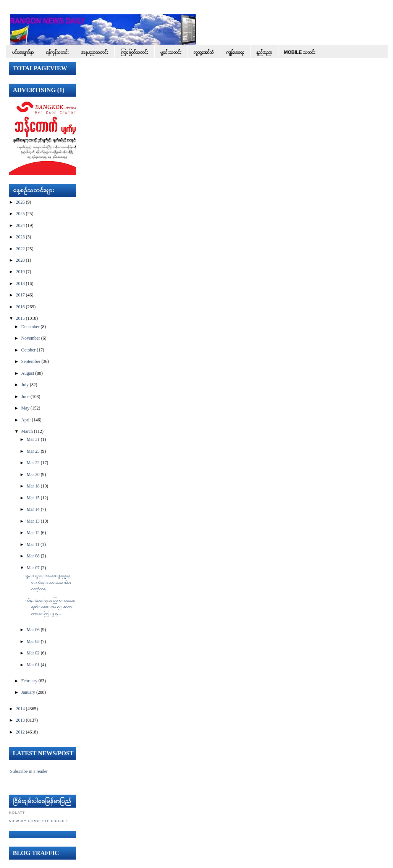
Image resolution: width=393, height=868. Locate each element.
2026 (20, 202)
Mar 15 (33, 498)
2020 (20, 260)
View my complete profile (39, 821)
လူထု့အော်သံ (204, 52)
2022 (20, 249)
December (31, 327)
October (29, 350)
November (31, 338)
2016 (20, 307)
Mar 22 (33, 463)
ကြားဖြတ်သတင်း (134, 52)
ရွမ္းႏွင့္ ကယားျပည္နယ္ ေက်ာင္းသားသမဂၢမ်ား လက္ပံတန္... (48, 582)
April (26, 420)
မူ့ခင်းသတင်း (171, 52)
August (28, 373)
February (29, 681)
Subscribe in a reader (29, 772)
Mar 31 (33, 440)
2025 (20, 214)
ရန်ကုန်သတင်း (57, 52)
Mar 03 (33, 642)
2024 (20, 226)
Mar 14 (33, 509)
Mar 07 (33, 568)
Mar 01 (33, 665)
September (31, 362)
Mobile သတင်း (300, 52)
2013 (20, 720)
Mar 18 (33, 486)
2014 (20, 709)
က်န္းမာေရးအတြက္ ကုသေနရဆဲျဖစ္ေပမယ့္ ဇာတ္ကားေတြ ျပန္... (50, 607)
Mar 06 (33, 630)
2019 (20, 272)
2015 (20, 318)
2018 (20, 284)
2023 (20, 237)
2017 (20, 295)
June (25, 397)
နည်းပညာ (264, 52)
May (25, 408)
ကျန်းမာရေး (235, 52)
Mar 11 (33, 545)
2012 (20, 732)
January (28, 692)
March (27, 432)
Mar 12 (33, 533)
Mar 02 (33, 653)
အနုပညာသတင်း (95, 52)
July (25, 385)
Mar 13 (33, 521)
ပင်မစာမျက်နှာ (23, 52)
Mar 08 (33, 556)
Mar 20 (33, 475)
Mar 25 (33, 451)
